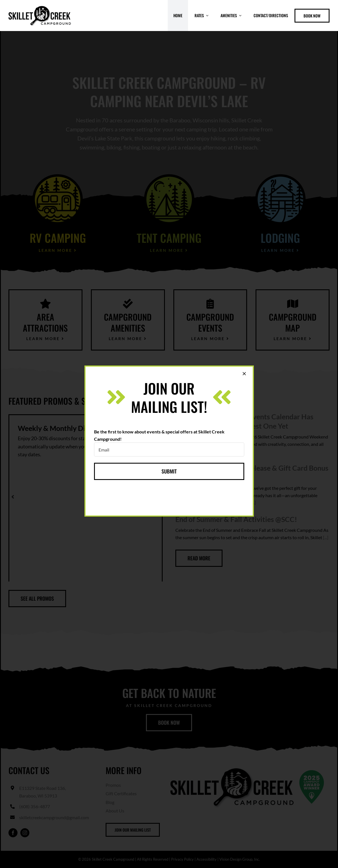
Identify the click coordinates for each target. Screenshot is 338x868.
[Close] (244, 374)
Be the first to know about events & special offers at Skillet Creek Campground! (159, 435)
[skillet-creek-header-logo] (40, 6)
